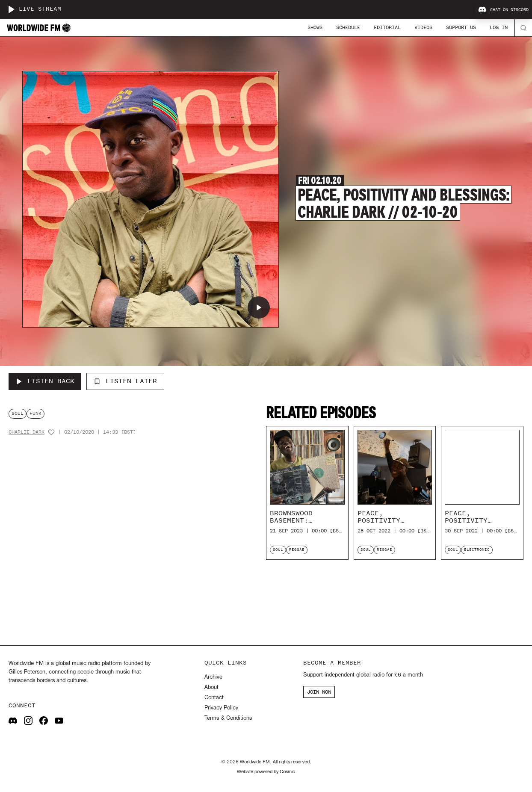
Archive (213, 677)
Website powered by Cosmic (266, 772)
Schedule (348, 27)
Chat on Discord (503, 10)
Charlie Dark (27, 432)
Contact (214, 698)
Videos (423, 27)
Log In (499, 27)
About (211, 687)
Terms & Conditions (228, 718)
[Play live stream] (11, 9)
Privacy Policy (221, 708)
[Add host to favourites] (51, 432)
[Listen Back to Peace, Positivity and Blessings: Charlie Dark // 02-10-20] (45, 381)
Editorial (387, 27)
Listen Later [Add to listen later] (125, 381)
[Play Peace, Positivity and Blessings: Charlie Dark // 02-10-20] (259, 307)
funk (35, 413)
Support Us (461, 27)
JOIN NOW (319, 692)
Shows (315, 27)
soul (18, 413)
